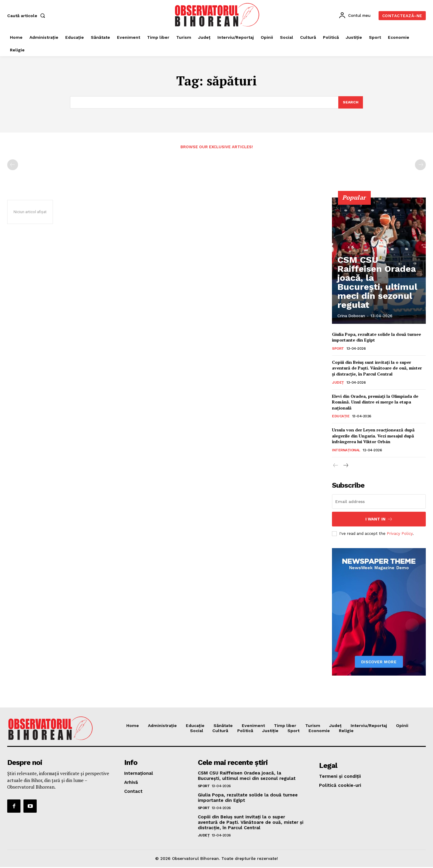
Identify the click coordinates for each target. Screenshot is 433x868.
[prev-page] (13, 165)
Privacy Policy (400, 534)
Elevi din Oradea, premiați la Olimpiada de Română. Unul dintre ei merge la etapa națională (375, 403)
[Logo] (217, 15)
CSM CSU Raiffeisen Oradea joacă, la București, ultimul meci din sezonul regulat (379, 301)
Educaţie (341, 417)
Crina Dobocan (351, 316)
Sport (338, 349)
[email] (379, 502)
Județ (338, 383)
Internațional (346, 451)
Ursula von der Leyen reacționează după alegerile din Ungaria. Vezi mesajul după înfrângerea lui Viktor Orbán (373, 437)
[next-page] (345, 466)
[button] (27, 16)
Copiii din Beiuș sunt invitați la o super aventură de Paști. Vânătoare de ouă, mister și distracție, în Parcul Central (377, 369)
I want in (379, 520)
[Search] (350, 103)
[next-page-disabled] (420, 165)
